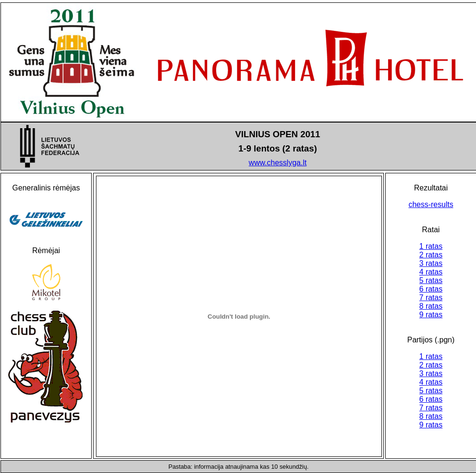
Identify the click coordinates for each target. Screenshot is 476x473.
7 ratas (431, 298)
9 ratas (431, 315)
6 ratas (431, 289)
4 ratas (431, 272)
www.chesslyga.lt (278, 163)
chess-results (431, 204)
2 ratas (431, 255)
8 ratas (431, 306)
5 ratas (431, 280)
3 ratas (431, 263)
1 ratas (431, 246)
